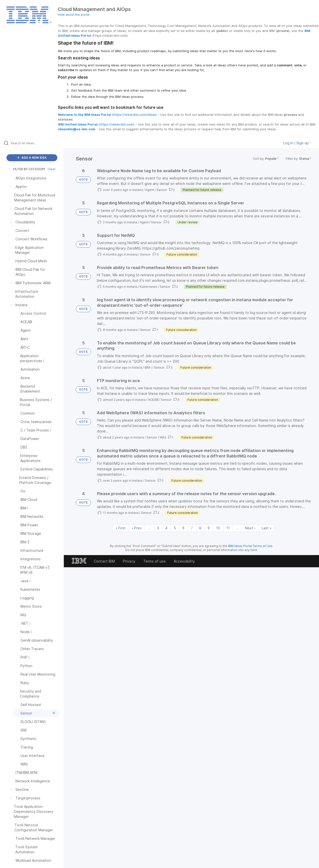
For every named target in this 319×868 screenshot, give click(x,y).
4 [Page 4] (166, 528)
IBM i (148, 367)
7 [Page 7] (192, 528)
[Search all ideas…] (38, 143)
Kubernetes (149, 287)
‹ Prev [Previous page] (137, 528)
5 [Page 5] (175, 528)
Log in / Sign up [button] (297, 143)
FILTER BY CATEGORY (27, 169)
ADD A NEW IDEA (32, 158)
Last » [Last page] (267, 528)
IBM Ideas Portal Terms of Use (250, 546)
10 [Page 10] (218, 528)
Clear (52, 169)
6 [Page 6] (183, 528)
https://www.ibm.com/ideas (134, 115)
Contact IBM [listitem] (104, 561)
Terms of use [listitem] (155, 561)
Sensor (162, 190)
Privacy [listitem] (129, 561)
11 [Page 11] (228, 528)
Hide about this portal (74, 15)
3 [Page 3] (158, 528)
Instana (138, 190)
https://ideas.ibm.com (117, 124)
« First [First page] (120, 528)
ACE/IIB (153, 400)
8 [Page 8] (200, 528)
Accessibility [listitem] (184, 561)
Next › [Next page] (250, 528)
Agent (150, 190)
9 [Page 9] (209, 528)
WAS (163, 437)
